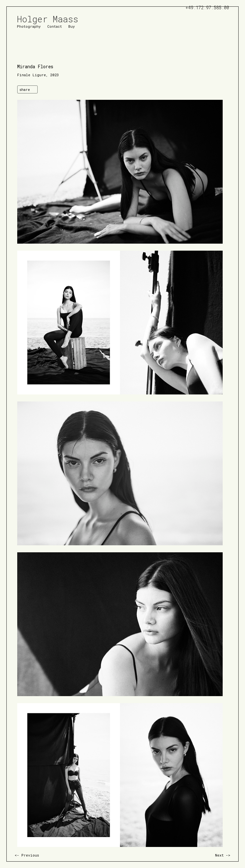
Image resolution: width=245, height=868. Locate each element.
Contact (55, 26)
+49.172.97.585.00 (207, 7)
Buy (72, 26)
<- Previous (27, 855)
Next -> (223, 855)
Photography (29, 26)
